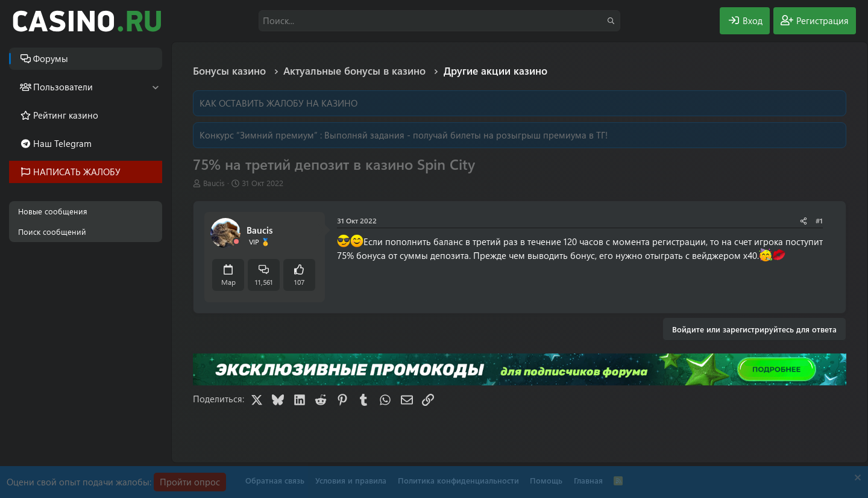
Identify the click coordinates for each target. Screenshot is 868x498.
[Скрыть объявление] (856, 479)
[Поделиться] (804, 221)
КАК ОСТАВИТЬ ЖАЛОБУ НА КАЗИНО (278, 103)
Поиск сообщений (52, 232)
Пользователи (63, 87)
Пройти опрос (190, 482)
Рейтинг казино (66, 115)
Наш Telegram (62, 143)
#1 (819, 220)
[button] (155, 87)
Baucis (214, 183)
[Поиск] (439, 21)
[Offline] (236, 242)
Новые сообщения (53, 211)
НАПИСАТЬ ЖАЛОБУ (77, 172)
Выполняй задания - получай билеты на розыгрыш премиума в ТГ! (466, 135)
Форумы (51, 58)
